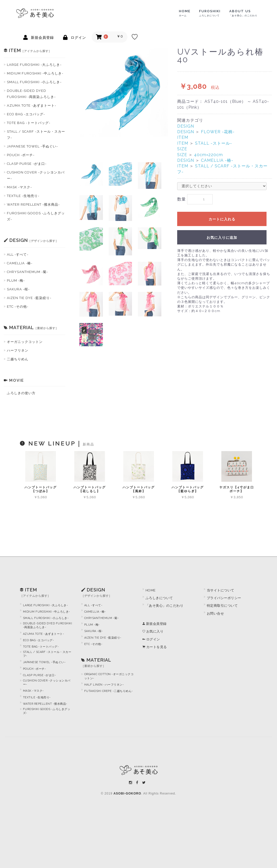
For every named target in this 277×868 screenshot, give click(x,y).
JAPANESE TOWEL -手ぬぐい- (32, 146)
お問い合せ (215, 613)
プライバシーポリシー (224, 598)
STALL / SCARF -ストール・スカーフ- (36, 135)
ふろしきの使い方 (21, 393)
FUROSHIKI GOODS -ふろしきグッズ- (36, 216)
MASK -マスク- (19, 187)
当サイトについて (221, 590)
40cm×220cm (208, 155)
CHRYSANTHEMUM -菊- (27, 272)
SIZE (182, 149)
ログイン (151, 639)
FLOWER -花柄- (218, 132)
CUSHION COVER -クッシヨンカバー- (36, 175)
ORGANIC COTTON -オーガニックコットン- (109, 676)
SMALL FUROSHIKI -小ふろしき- (34, 82)
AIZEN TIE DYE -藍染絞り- (29, 298)
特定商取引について (222, 606)
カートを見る (155, 647)
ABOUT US (243, 13)
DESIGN (186, 126)
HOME (185, 13)
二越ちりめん (18, 359)
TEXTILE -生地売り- (23, 196)
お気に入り (153, 631)
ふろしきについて (159, 598)
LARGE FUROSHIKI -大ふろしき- (34, 65)
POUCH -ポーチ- (21, 155)
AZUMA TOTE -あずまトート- (32, 106)
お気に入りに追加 (222, 238)
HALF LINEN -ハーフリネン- (104, 685)
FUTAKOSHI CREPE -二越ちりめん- (109, 691)
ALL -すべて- (18, 255)
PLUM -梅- (16, 281)
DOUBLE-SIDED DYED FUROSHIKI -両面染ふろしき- (31, 94)
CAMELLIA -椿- (20, 263)
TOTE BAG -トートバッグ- (29, 123)
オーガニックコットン (25, 342)
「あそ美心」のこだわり (165, 606)
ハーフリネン (18, 350)
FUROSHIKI (210, 13)
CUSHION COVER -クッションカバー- (47, 683)
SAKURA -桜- (18, 289)
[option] (124, 92)
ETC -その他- (18, 307)
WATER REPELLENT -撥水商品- (33, 204)
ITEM (183, 137)
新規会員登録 (155, 624)
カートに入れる (222, 219)
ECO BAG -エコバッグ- (26, 114)
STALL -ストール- (214, 143)
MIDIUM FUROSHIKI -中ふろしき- (35, 73)
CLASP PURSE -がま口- (27, 164)
